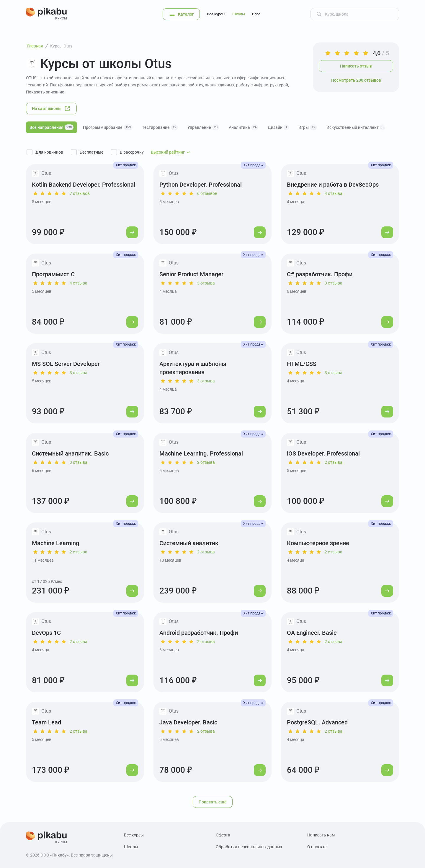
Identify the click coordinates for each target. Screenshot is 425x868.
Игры (308, 127)
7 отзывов (80, 193)
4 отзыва (334, 193)
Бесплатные (91, 152)
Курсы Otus (61, 46)
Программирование (108, 127)
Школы (239, 14)
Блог (256, 14)
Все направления (52, 127)
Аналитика (243, 127)
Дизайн (278, 127)
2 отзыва (206, 462)
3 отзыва (206, 283)
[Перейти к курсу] (132, 232)
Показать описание (45, 92)
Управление (203, 127)
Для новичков (49, 152)
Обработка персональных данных (249, 847)
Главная (35, 46)
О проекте (317, 847)
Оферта (223, 835)
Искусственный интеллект (356, 127)
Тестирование (160, 127)
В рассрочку (132, 152)
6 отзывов (207, 193)
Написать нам (321, 835)
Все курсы (216, 14)
